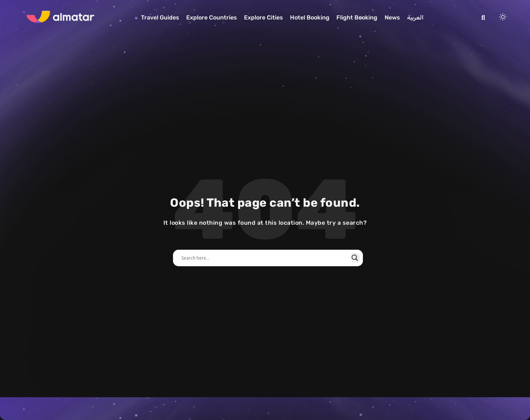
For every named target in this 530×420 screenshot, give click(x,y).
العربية (415, 17)
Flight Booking (357, 17)
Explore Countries (212, 17)
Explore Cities (264, 17)
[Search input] (265, 258)
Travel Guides (160, 17)
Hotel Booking (310, 17)
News (392, 17)
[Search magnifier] (355, 258)
